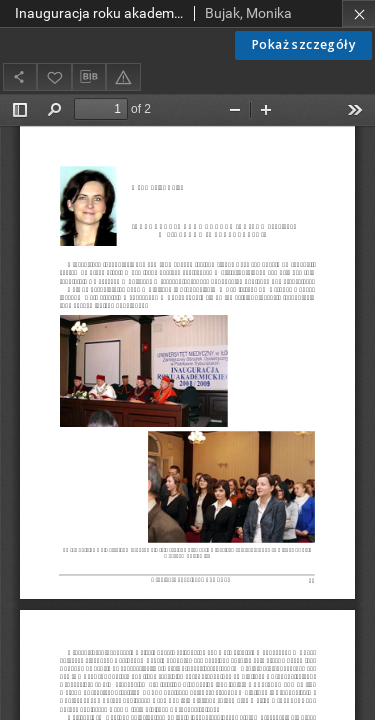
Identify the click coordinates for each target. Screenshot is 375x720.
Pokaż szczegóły (303, 44)
